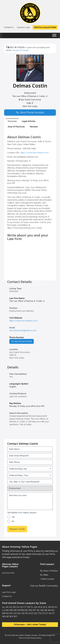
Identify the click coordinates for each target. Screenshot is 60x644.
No (13, 521)
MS (30, 610)
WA (4, 616)
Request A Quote (21, 50)
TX (43, 613)
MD (11, 610)
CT (25, 607)
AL (4, 607)
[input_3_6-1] (30, 475)
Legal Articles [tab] (29, 121)
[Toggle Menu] (54, 36)
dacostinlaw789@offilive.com (23, 330)
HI (39, 607)
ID (44, 607)
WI (7, 616)
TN (39, 613)
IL (47, 607)
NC (38, 610)
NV (7, 613)
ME (15, 610)
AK (7, 607)
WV (11, 616)
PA (26, 613)
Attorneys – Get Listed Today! (30, 624)
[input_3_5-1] (30, 469)
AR (14, 607)
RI (29, 613)
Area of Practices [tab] (16, 127)
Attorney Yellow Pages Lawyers (25, 635)
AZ (10, 607)
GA (35, 607)
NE (45, 610)
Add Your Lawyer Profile (45, 27)
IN (49, 607)
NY (11, 613)
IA (41, 607)
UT (46, 613)
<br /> (30, 274)
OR (23, 613)
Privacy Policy (35, 638)
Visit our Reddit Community (44, 586)
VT (53, 613)
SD (36, 613)
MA (7, 610)
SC (32, 613)
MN (22, 610)
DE (28, 607)
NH (49, 610)
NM (4, 613)
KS (52, 607)
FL (32, 607)
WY (15, 616)
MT (34, 610)
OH (15, 613)
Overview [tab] (12, 121)
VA (50, 613)
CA (17, 607)
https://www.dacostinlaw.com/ (35, 153)
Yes (13, 517)
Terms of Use (24, 638)
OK (19, 613)
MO (26, 610)
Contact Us (9, 27)
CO (21, 607)
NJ (53, 610)
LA (4, 610)
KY (56, 607)
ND (42, 610)
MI (18, 610)
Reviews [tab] (34, 127)
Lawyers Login (23, 27)
